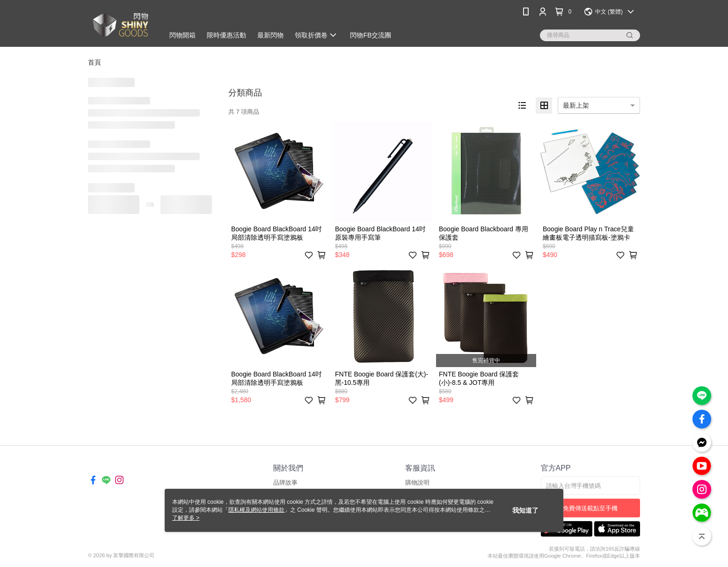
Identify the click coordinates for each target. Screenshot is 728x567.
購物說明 (417, 482)
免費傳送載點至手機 (590, 508)
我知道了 (525, 510)
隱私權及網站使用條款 (256, 510)
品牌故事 (285, 482)
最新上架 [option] (576, 105)
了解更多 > (186, 518)
